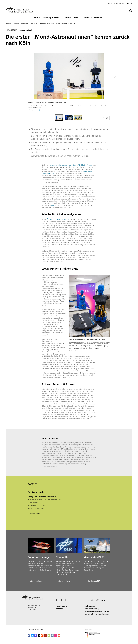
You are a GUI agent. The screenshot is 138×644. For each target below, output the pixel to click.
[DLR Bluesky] (32, 636)
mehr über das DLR (93, 581)
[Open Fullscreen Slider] (107, 118)
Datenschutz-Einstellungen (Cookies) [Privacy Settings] (97, 611)
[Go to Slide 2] (69, 118)
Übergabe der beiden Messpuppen (59, 219)
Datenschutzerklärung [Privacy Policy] (92, 609)
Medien (77, 18)
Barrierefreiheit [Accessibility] (90, 606)
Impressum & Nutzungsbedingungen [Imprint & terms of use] (97, 614)
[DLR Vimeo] (49, 636)
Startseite (8, 24)
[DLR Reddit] (42, 636)
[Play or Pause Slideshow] (103, 118)
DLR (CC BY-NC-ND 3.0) (43, 110)
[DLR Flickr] (56, 636)
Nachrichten (25, 24)
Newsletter (60, 609)
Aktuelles (67, 18)
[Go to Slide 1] (59, 118)
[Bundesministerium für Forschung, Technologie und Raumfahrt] (93, 639)
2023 (32, 24)
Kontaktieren (35, 513)
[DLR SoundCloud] (59, 636)
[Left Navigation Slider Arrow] (30, 76)
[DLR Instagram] (52, 636)
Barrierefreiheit (119, 4)
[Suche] (130, 11)
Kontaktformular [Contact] (62, 606)
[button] (69, 83)
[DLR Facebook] (29, 636)
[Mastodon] (36, 636)
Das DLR (36, 18)
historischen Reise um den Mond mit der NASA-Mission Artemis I (71, 165)
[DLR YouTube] (46, 636)
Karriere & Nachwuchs (93, 18)
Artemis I (54, 205)
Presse (110, 4)
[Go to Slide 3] (78, 118)
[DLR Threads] (39, 636)
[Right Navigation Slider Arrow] (108, 76)
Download (107, 110)
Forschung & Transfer (51, 18)
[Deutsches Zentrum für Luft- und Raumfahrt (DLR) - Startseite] (20, 10)
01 (37, 24)
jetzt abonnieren (36, 581)
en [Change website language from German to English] (131, 4)
